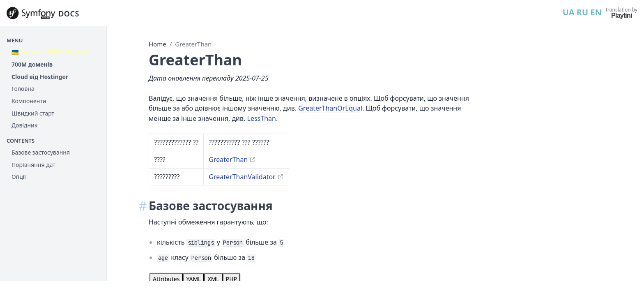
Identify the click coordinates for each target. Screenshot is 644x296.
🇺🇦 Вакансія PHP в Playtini (49, 52)
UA (569, 12)
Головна (23, 89)
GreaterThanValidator (242, 177)
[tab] (166, 279)
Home (158, 44)
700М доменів (32, 64)
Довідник (24, 125)
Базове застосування (41, 152)
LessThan (262, 118)
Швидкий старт (33, 113)
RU (582, 12)
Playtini (622, 15)
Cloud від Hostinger (40, 77)
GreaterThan (193, 44)
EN (596, 12)
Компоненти (29, 101)
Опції (19, 177)
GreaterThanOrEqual (330, 108)
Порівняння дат (33, 165)
